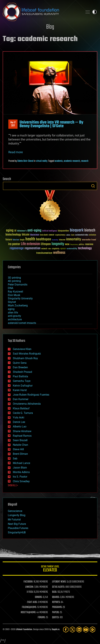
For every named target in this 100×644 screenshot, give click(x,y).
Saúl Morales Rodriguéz (27, 354)
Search (93, 186)
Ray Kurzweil (15, 292)
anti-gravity (14, 316)
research (85, 161)
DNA (11, 288)
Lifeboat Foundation (24, 630)
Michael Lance (21, 463)
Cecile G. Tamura (23, 413)
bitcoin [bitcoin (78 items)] (26, 235)
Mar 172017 (13, 124)
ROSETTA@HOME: (28, 612)
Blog (50, 27)
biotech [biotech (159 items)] (90, 230)
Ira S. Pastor (20, 477)
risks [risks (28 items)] (50, 249)
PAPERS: (56, 612)
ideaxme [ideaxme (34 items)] (62, 240)
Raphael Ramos (22, 436)
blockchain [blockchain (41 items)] (35, 235)
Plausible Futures (18, 528)
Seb (15, 459)
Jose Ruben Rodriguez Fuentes (31, 395)
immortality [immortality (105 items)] (74, 239)
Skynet (12, 302)
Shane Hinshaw (22, 431)
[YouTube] (86, 630)
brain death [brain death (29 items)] (44, 235)
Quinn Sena (20, 363)
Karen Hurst (20, 390)
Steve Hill (18, 449)
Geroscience (15, 511)
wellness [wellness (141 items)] (59, 253)
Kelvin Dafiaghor (23, 386)
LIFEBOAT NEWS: (59, 582)
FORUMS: (42, 618)
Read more (16, 152)
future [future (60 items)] (9, 240)
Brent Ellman (20, 454)
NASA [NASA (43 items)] (67, 245)
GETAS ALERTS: (59, 587)
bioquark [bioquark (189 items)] (77, 230)
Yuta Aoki (19, 417)
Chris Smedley (21, 481)
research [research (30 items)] (44, 249)
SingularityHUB (17, 532)
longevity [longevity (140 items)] (58, 244)
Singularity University (20, 298)
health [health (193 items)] (30, 239)
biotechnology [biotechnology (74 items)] (13, 235)
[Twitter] (72, 630)
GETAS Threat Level (50, 569)
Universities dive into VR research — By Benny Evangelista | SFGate (51, 124)
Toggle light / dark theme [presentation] (94, 12)
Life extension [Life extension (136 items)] (30, 244)
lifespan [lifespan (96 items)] (46, 244)
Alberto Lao (20, 427)
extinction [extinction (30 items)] (92, 235)
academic (59, 161)
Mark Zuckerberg (18, 305)
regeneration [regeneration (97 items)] (32, 248)
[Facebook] (66, 630)
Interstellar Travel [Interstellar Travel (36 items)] (89, 240)
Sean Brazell (20, 440)
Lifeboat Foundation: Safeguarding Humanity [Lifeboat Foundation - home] (42, 12)
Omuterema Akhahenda (27, 404)
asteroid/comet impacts (22, 323)
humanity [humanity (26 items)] (55, 240)
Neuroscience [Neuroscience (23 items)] (74, 245)
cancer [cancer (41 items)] (51, 235)
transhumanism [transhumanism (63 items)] (44, 253)
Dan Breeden (20, 367)
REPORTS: (56, 602)
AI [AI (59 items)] (15, 231)
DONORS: (39, 597)
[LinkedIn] (79, 630)
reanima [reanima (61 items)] (89, 244)
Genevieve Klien (22, 349)
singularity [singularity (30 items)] (56, 249)
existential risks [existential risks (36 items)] (82, 235)
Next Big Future (17, 524)
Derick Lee (19, 422)
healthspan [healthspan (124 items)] (44, 239)
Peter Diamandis (18, 285)
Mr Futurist (14, 520)
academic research (72, 161)
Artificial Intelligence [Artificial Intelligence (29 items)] (50, 231)
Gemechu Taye (22, 381)
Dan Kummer (21, 399)
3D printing (14, 278)
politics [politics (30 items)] (81, 245)
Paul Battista (20, 376)
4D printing (14, 281)
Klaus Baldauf (21, 408)
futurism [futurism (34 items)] (16, 240)
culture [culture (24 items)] (68, 235)
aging (11, 309)
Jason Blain (20, 468)
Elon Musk (14, 295)
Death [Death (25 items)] (73, 235)
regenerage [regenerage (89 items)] (17, 248)
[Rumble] (92, 630)
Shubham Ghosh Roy (25, 358)
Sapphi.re (56, 630)
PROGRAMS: (57, 607)
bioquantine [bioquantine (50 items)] (63, 231)
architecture (15, 319)
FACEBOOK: (28, 582)
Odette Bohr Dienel (25, 161)
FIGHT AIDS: (32, 602)
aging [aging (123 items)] (10, 231)
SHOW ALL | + (13, 486)
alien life (13, 313)
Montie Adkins (21, 472)
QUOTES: (56, 618)
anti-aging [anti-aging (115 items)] (34, 231)
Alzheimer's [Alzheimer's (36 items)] (22, 231)
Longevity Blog (17, 515)
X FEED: (30, 592)
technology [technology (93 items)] (85, 248)
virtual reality (42, 161)
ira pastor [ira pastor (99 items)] (14, 244)
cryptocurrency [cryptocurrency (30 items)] (60, 235)
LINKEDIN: (29, 587)
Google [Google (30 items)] (22, 240)
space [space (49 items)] (63, 248)
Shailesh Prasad (22, 372)
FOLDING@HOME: (29, 607)
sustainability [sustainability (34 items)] (72, 249)
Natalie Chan (20, 445)
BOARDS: (56, 597)
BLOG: (55, 592)
